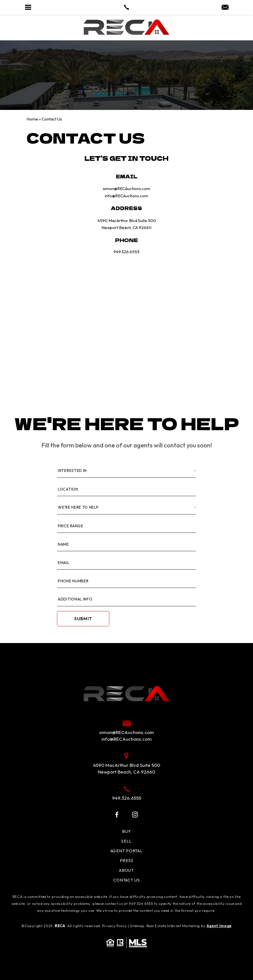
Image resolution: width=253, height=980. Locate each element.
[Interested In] (126, 471)
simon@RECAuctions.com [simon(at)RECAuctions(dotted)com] (126, 189)
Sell (126, 841)
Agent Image (219, 926)
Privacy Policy (115, 926)
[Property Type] (126, 508)
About (126, 870)
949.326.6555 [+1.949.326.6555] (126, 252)
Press (127, 860)
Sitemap (137, 926)
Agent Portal (127, 851)
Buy (126, 831)
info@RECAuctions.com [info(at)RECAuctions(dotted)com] (126, 196)
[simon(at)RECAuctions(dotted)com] (225, 8)
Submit (83, 619)
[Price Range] (126, 526)
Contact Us (126, 880)
